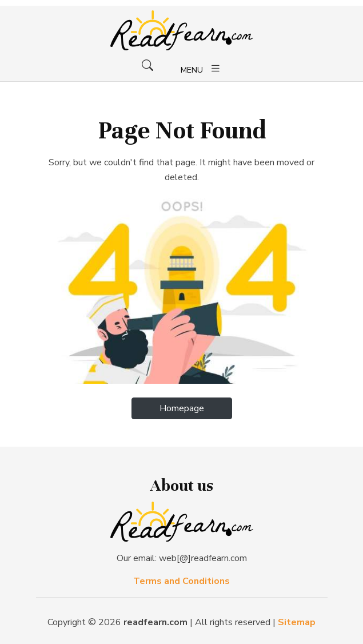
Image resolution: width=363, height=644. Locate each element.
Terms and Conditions (181, 581)
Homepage (182, 408)
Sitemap (297, 622)
